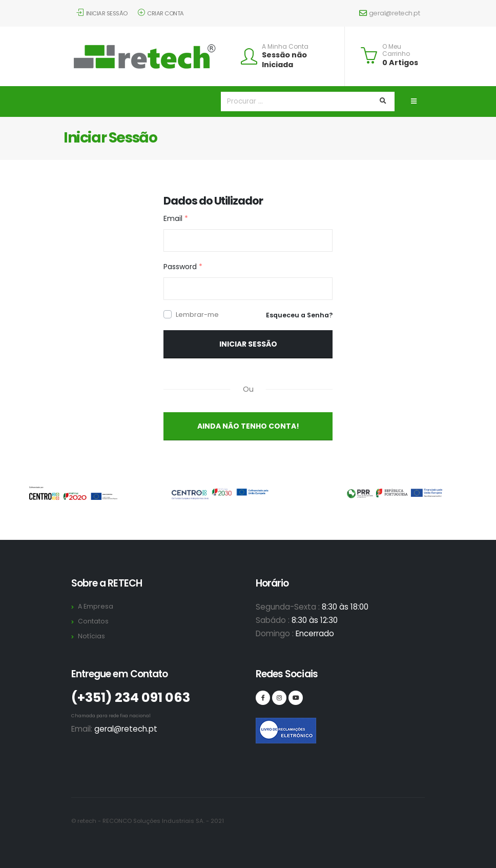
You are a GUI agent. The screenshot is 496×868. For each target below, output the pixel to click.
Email (176, 218)
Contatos (93, 621)
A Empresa (96, 606)
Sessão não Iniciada (284, 60)
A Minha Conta (285, 47)
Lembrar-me (197, 315)
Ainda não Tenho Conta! (248, 426)
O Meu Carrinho (396, 51)
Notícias (91, 636)
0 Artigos (400, 63)
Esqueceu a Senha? (299, 315)
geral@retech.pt (389, 13)
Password (183, 267)
